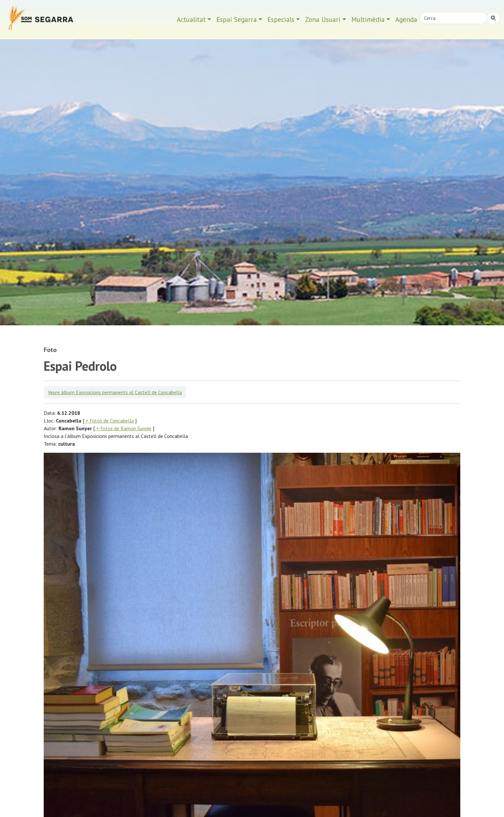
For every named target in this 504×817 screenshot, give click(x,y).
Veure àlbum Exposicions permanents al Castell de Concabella (115, 392)
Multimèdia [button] (368, 19)
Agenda (406, 19)
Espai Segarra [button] (237, 19)
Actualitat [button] (191, 19)
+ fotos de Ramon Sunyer (123, 428)
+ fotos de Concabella (109, 421)
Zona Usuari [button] (323, 19)
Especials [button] (281, 19)
